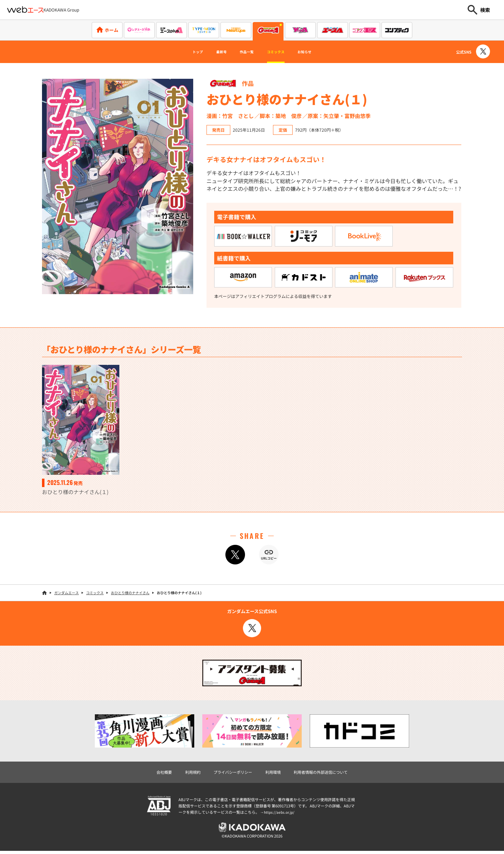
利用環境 (274, 773)
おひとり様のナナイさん (130, 593)
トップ (181, 52)
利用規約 (184, 773)
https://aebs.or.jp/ (280, 813)
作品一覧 (244, 52)
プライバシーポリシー (229, 773)
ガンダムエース (66, 593)
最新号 (211, 52)
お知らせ (320, 52)
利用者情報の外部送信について (328, 773)
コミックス (282, 52)
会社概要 (153, 773)
